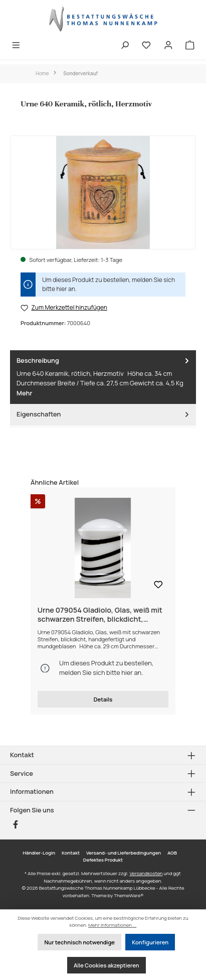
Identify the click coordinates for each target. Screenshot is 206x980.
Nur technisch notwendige (79, 942)
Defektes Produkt (103, 860)
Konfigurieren (150, 942)
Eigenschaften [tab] (104, 414)
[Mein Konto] (168, 46)
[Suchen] (125, 46)
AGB (172, 853)
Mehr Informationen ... (112, 925)
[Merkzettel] (146, 46)
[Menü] (16, 46)
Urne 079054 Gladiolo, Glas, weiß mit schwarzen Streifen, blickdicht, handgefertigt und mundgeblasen (100, 614)
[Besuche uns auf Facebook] (16, 824)
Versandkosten (146, 873)
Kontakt (71, 853)
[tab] (103, 377)
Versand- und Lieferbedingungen (124, 853)
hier (61, 289)
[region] (103, 192)
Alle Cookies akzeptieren (107, 965)
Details (103, 699)
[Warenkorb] (190, 46)
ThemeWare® (129, 895)
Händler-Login (39, 853)
